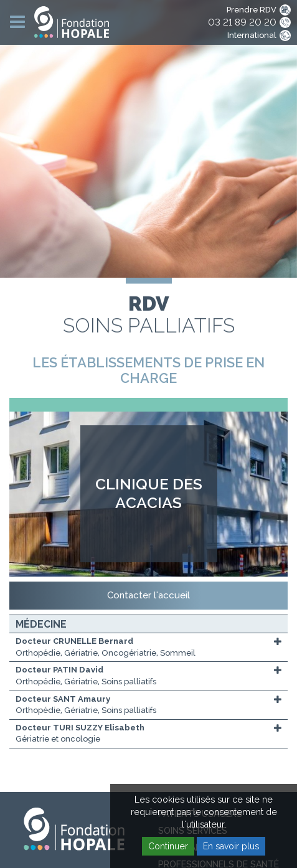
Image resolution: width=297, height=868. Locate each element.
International (252, 35)
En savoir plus (231, 846)
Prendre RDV (252, 10)
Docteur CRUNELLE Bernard (74, 641)
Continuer (168, 846)
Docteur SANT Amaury (63, 699)
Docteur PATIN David (59, 670)
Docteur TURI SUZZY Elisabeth (80, 728)
